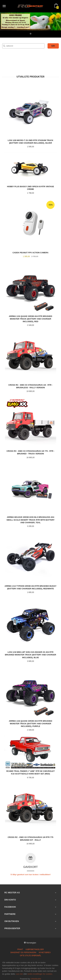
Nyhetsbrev (45, 950)
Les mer (20, 972)
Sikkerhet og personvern (23, 950)
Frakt (20, 947)
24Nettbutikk (36, 976)
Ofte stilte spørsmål (30, 953)
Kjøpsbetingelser (35, 947)
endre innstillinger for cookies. (40, 972)
